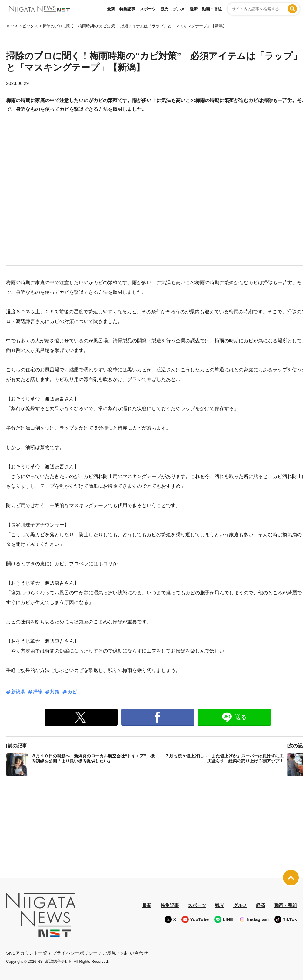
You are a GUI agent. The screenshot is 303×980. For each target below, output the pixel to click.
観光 (165, 9)
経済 (194, 9)
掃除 (38, 692)
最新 (111, 9)
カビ (72, 692)
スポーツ (148, 9)
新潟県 (18, 692)
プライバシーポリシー (75, 953)
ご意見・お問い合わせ (125, 953)
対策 (55, 692)
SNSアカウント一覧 (27, 953)
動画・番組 (212, 9)
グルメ (179, 9)
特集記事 (127, 9)
